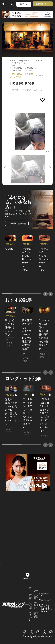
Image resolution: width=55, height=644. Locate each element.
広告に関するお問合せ (30, 606)
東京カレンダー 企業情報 (30, 616)
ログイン (24, 4)
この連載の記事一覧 (17, 223)
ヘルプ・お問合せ (30, 597)
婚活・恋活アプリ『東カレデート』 (45, 600)
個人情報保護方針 (36, 597)
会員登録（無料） (43, 4)
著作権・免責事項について (36, 606)
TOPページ (30, 589)
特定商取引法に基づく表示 (36, 615)
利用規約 (36, 591)
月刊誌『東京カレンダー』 (45, 595)
